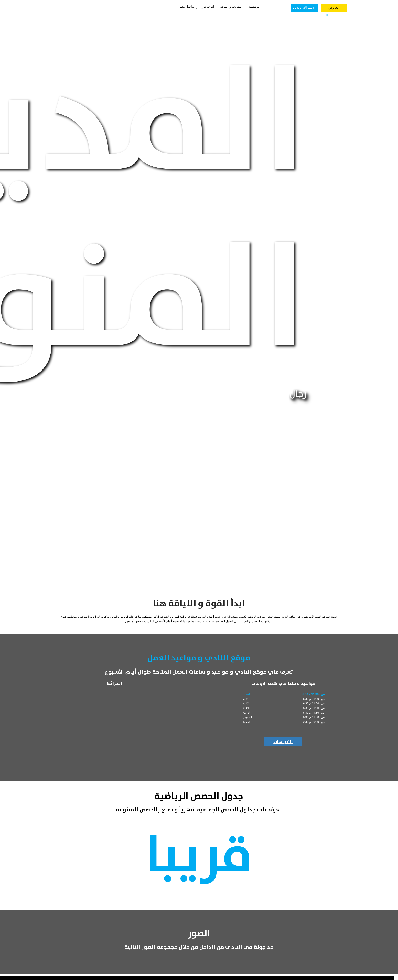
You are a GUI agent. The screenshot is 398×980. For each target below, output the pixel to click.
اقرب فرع (207, 7)
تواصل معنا (188, 7)
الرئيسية (254, 7)
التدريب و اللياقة (232, 7)
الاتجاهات (283, 742)
